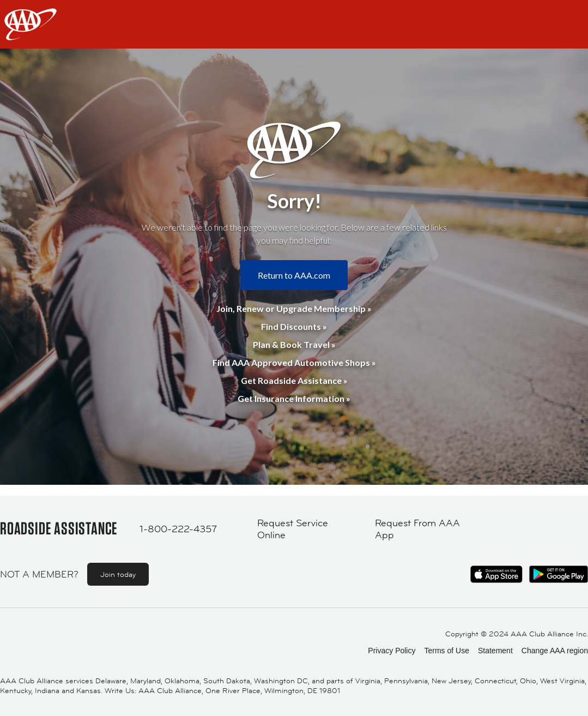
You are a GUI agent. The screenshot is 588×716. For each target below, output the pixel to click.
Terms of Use (446, 651)
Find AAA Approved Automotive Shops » (294, 362)
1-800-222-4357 (178, 529)
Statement (495, 651)
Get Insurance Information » (294, 398)
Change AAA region (555, 651)
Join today (118, 574)
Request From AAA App (417, 529)
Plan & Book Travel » (294, 344)
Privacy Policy (392, 651)
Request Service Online (293, 529)
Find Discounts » (294, 326)
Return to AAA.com (294, 275)
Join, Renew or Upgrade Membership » (294, 308)
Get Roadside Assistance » (294, 380)
